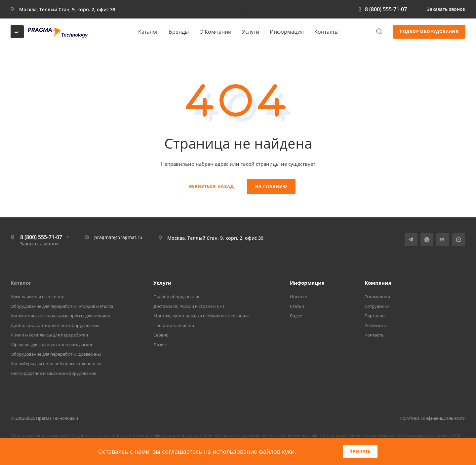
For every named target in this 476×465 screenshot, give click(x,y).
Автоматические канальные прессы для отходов (60, 316)
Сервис (161, 335)
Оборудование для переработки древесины (56, 354)
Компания (378, 283)
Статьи (297, 306)
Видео (296, 316)
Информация (307, 283)
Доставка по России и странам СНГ (189, 306)
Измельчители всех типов (37, 297)
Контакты (375, 335)
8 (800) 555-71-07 (386, 9)
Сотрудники (377, 306)
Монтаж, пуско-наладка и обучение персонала (201, 316)
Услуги (162, 283)
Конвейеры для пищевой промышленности (56, 364)
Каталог (21, 283)
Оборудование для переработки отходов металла (62, 306)
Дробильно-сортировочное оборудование (55, 325)
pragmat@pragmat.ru (118, 237)
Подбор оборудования (177, 297)
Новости (299, 297)
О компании (377, 297)
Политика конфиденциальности (433, 418)
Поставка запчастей (174, 325)
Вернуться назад (212, 186)
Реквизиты (376, 325)
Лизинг (161, 344)
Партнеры (375, 316)
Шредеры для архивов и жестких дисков (52, 344)
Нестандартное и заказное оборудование (53, 373)
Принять (360, 452)
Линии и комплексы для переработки (49, 335)
